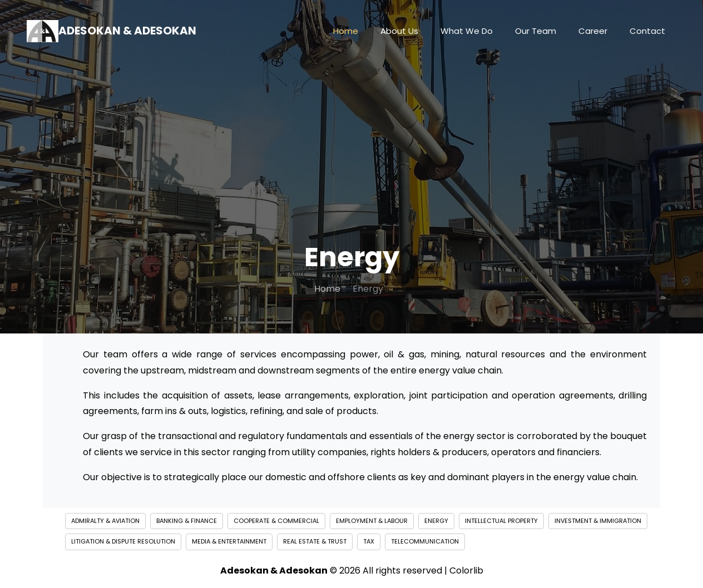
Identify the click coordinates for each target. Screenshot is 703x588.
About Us (399, 31)
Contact (647, 31)
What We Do (467, 31)
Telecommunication (425, 541)
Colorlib (466, 570)
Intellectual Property (501, 521)
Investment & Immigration (598, 521)
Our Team (536, 31)
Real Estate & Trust (315, 541)
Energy (436, 521)
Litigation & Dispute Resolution (123, 541)
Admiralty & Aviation (105, 521)
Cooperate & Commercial (276, 521)
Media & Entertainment (229, 541)
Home (346, 31)
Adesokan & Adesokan (112, 31)
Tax (369, 541)
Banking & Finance (187, 521)
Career (593, 31)
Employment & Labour (372, 521)
